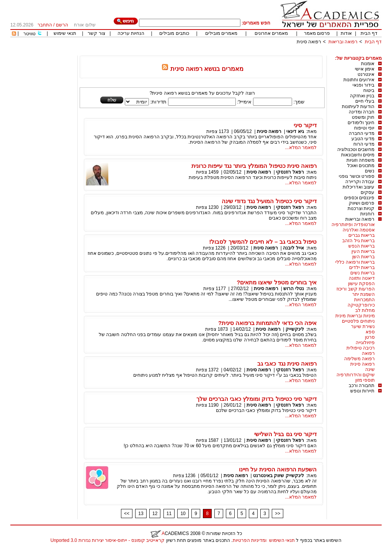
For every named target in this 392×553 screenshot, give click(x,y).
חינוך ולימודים (361, 123)
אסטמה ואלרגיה (359, 230)
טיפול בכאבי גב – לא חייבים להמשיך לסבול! (263, 242)
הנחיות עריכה (131, 33)
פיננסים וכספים (359, 198)
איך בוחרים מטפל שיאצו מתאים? (277, 282)
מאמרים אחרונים (271, 33)
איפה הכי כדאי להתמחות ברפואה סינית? (267, 323)
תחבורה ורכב (362, 386)
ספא (370, 332)
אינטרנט (366, 74)
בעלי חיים (365, 101)
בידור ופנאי (363, 85)
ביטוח (369, 90)
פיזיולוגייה (365, 343)
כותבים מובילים (174, 33)
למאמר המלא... (301, 148)
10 (183, 514)
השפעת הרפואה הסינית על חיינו (278, 469)
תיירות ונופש (362, 391)
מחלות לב (365, 310)
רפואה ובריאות (343, 42)
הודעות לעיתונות (358, 107)
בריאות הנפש (362, 246)
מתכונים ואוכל (361, 166)
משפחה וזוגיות (360, 160)
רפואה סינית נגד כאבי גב (287, 363)
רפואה (368, 353)
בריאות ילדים (362, 267)
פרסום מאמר (317, 33)
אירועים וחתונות (359, 80)
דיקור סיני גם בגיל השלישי (285, 434)
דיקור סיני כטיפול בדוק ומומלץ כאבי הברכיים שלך (256, 399)
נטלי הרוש (293, 289)
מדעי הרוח (364, 144)
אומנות (368, 64)
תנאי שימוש (65, 33)
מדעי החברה (362, 133)
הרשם (62, 25)
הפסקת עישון (361, 284)
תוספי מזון (365, 380)
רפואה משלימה (359, 359)
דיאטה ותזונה (362, 278)
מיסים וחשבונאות (358, 155)
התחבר (45, 25)
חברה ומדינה (362, 112)
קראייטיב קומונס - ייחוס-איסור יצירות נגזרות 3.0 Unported (108, 540)
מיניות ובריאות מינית (355, 316)
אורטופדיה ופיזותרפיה (353, 225)
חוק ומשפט (363, 117)
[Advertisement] (242, 53)
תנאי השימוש (282, 540)
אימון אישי (365, 69)
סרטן (370, 337)
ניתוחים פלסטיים (358, 321)
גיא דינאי (295, 131)
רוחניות (367, 214)
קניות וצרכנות (361, 208)
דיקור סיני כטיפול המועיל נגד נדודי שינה (269, 201)
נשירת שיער (363, 327)
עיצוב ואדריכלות (359, 187)
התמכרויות (364, 300)
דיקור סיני (305, 125)
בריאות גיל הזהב (359, 241)
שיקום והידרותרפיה (356, 375)
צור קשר (96, 33)
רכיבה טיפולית (361, 348)
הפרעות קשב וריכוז (356, 289)
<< (127, 514)
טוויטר (29, 34)
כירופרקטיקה (361, 305)
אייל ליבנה (293, 248)
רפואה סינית (309, 42)
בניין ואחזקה (362, 96)
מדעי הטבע (363, 139)
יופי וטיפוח (364, 128)
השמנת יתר (363, 294)
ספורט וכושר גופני (357, 176)
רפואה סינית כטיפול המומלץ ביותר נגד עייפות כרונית (254, 166)
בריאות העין (363, 251)
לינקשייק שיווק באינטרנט (278, 476)
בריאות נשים (363, 273)
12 (155, 514)
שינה (370, 369)
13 (141, 514)
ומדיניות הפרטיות (250, 540)
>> (278, 514)
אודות (346, 33)
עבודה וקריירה (360, 182)
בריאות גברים (362, 235)
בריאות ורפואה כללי (355, 262)
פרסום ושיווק (362, 203)
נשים (370, 171)
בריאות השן (363, 257)
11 (169, 514)
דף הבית (369, 33)
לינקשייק (295, 329)
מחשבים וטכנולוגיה (356, 149)
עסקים (367, 192)
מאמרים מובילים (221, 33)
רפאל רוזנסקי (290, 172)
